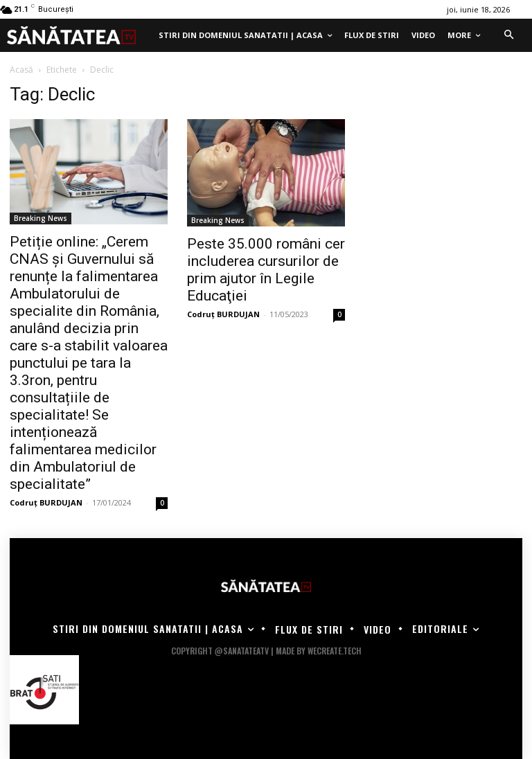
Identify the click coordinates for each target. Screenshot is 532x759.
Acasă (21, 70)
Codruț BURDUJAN (46, 502)
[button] (508, 35)
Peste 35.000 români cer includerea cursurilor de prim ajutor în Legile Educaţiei (266, 270)
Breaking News (41, 218)
